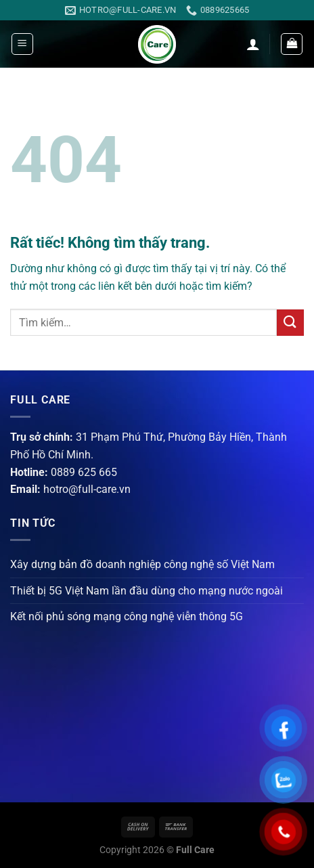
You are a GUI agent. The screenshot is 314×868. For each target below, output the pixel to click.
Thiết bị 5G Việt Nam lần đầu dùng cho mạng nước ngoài (147, 591)
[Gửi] (290, 323)
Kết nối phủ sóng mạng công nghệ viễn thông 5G (127, 616)
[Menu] (22, 44)
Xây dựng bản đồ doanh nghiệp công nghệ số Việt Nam (142, 564)
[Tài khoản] (253, 44)
